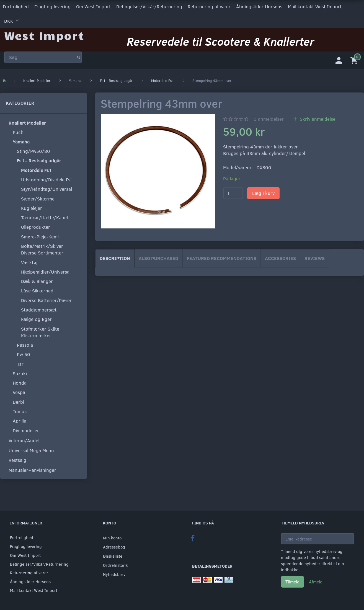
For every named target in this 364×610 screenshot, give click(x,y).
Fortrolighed (16, 7)
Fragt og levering (52, 7)
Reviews (315, 258)
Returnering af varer (209, 7)
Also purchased (158, 258)
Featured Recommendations (222, 258)
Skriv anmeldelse (317, 118)
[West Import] (44, 34)
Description (115, 258)
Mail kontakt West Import (315, 7)
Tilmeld (292, 582)
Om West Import (93, 7)
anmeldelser (269, 118)
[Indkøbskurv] (355, 60)
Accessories (280, 258)
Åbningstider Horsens (259, 7)
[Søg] (79, 56)
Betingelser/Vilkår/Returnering (149, 7)
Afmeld (316, 582)
